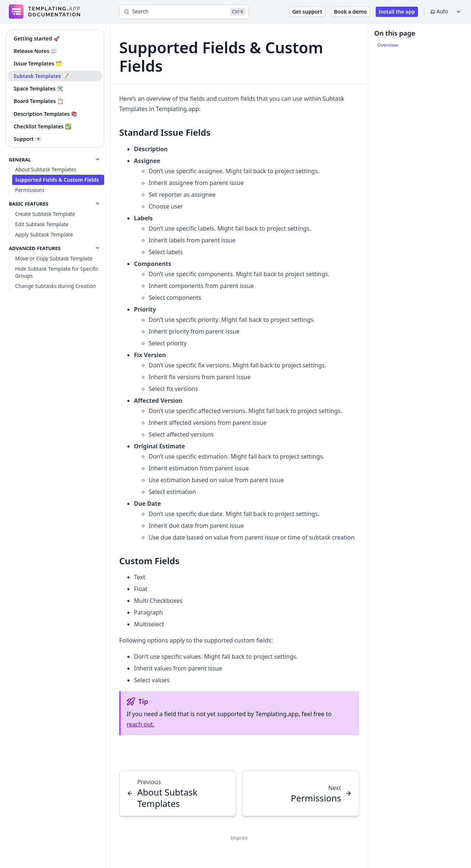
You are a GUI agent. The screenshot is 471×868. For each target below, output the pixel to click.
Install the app (397, 12)
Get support (307, 12)
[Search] (184, 12)
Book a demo (350, 12)
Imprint (239, 838)
